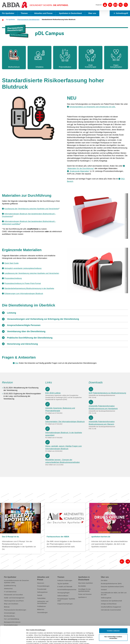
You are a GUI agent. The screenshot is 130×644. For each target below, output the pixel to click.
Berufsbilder (82, 586)
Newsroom (41, 583)
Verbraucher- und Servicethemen (43, 602)
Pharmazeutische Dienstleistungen (28, 20)
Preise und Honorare (85, 594)
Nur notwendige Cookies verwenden (113, 620)
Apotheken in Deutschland (70, 13)
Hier (17, 363)
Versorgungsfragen (63, 593)
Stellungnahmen (42, 592)
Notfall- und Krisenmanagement (14, 598)
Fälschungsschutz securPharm (14, 601)
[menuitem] (10, 20)
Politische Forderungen (65, 580)
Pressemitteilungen (43, 586)
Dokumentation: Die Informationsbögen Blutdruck (65, 422)
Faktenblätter (41, 598)
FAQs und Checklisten (11, 604)
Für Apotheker (8, 13)
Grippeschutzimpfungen (65, 604)
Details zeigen (107, 640)
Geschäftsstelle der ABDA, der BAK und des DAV (114, 594)
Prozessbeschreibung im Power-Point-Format (23, 283)
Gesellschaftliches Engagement (111, 607)
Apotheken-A (82, 597)
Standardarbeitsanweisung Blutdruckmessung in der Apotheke (29, 288)
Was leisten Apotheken (86, 583)
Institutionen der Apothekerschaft (111, 601)
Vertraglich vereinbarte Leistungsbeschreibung (23, 268)
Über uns (92, 13)
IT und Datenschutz (10, 592)
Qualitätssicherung (10, 586)
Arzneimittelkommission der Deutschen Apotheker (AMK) (16, 581)
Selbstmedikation (63, 596)
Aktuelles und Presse (43, 13)
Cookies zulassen (113, 613)
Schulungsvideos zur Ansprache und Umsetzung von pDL (92, 107)
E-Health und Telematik (65, 587)
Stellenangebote (106, 598)
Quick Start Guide (11, 263)
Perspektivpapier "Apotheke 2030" (66, 600)
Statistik (40, 595)
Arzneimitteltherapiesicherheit (67, 590)
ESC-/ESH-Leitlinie (53, 393)
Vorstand (104, 590)
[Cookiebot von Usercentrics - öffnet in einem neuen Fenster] (13, 640)
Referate (7, 607)
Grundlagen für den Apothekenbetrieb (84, 590)
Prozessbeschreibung (13, 278)
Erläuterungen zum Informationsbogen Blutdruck (24, 294)
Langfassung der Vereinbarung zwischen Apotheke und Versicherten (32, 273)
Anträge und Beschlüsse (109, 604)
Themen (24, 13)
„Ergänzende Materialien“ (79, 171)
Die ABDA (104, 580)
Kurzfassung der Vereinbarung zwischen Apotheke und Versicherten (31, 209)
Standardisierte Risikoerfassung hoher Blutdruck (59, 20)
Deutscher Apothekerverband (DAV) (112, 587)
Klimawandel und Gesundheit (13, 595)
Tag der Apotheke (63, 584)
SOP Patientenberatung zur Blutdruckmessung (107, 393)
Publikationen (41, 606)
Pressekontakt (42, 589)
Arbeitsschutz (8, 589)
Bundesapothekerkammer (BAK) (111, 584)
